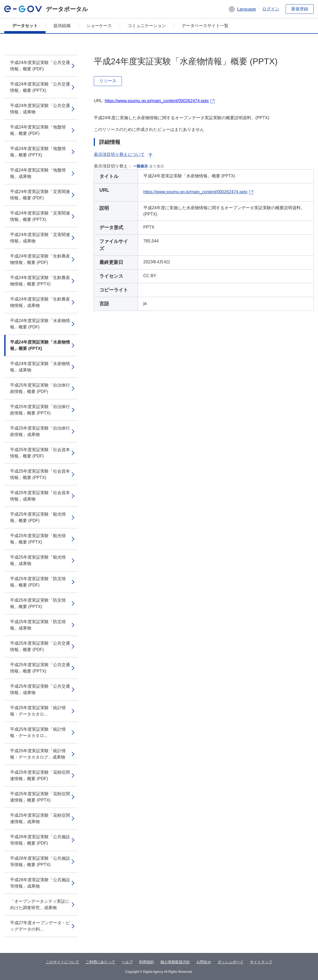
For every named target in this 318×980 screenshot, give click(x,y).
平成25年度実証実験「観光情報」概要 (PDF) (38, 517)
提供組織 (62, 26)
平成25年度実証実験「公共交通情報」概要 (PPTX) (40, 668)
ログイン (271, 9)
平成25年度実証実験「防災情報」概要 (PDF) (38, 582)
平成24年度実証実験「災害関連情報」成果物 (40, 238)
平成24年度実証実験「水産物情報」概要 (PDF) (40, 324)
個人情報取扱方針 (175, 962)
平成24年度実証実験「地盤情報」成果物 (38, 173)
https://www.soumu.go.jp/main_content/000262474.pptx (157, 101)
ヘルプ (127, 962)
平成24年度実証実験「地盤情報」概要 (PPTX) (38, 152)
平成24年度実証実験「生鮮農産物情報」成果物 (40, 302)
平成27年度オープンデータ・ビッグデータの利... (40, 926)
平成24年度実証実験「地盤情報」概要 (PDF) (38, 130)
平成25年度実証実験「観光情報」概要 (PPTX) (38, 539)
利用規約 (147, 962)
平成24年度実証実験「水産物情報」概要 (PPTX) (40, 345)
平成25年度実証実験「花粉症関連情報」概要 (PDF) (40, 775)
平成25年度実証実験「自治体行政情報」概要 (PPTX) (40, 410)
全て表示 (157, 166)
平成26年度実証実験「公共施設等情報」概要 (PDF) (40, 840)
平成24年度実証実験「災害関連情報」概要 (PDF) (40, 195)
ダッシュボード (231, 962)
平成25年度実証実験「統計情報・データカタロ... (38, 711)
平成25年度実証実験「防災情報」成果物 (38, 625)
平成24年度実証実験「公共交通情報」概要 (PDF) (40, 66)
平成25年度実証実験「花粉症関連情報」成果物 (40, 818)
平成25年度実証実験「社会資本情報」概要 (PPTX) (40, 474)
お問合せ (204, 962)
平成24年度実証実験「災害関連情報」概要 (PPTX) (40, 216)
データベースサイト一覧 (205, 26)
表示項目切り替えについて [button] (123, 154)
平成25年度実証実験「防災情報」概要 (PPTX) (38, 603)
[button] (242, 9)
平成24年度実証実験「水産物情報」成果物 (40, 367)
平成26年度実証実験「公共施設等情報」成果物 (40, 883)
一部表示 (140, 166)
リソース (108, 81)
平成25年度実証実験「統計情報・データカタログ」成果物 (38, 754)
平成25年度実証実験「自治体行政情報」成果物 (40, 431)
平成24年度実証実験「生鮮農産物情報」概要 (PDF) (40, 259)
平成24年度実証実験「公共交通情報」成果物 (40, 109)
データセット (25, 26)
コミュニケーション (147, 26)
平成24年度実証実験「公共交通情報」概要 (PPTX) (40, 87)
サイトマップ (261, 962)
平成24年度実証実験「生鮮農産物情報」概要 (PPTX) (40, 281)
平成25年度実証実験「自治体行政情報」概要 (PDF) (40, 388)
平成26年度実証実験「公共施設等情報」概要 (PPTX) (40, 861)
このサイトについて (63, 962)
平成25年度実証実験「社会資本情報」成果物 (40, 496)
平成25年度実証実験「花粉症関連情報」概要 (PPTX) (40, 797)
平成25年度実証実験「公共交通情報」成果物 (40, 689)
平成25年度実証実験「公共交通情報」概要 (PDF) (40, 646)
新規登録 (300, 9)
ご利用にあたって (100, 962)
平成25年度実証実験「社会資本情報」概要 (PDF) (40, 453)
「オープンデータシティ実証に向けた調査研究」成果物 (40, 904)
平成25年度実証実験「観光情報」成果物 (38, 560)
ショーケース (99, 26)
